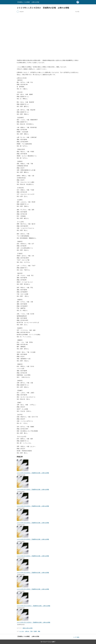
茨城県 (35, 631)
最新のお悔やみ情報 (28, 628)
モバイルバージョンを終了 (48, 642)
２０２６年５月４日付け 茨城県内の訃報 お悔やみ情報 (33, 539)
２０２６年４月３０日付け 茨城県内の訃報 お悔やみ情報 (33, 606)
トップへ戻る (76, 637)
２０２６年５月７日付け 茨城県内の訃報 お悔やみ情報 (33, 489)
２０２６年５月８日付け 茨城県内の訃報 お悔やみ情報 (33, 473)
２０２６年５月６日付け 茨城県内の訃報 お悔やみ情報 (33, 506)
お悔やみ (27, 631)
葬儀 (39, 631)
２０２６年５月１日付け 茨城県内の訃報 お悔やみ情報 (33, 589)
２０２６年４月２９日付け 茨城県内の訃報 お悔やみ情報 (33, 622)
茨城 (31, 631)
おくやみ (22, 631)
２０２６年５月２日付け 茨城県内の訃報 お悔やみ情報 (33, 573)
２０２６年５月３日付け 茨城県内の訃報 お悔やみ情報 (33, 556)
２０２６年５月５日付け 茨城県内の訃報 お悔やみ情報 (33, 523)
